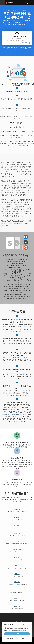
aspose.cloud (25, 25)
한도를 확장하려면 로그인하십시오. (17, 40)
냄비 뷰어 (17, 525)
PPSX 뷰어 (17, 566)
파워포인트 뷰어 (17, 550)
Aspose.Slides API (17, 484)
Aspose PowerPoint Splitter (11, 414)
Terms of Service (14, 49)
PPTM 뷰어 (17, 582)
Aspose (7, 3)
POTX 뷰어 (17, 542)
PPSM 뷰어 (17, 558)
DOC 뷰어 (17, 606)
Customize (10, 638)
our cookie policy (21, 630)
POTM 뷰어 (17, 534)
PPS (16, 266)
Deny (24, 638)
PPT (8, 266)
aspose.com (11, 25)
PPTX (12, 266)
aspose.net (17, 25)
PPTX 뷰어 (17, 590)
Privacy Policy (25, 49)
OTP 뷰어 (17, 517)
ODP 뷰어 (17, 509)
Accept (17, 634)
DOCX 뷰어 (17, 598)
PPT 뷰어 (17, 574)
